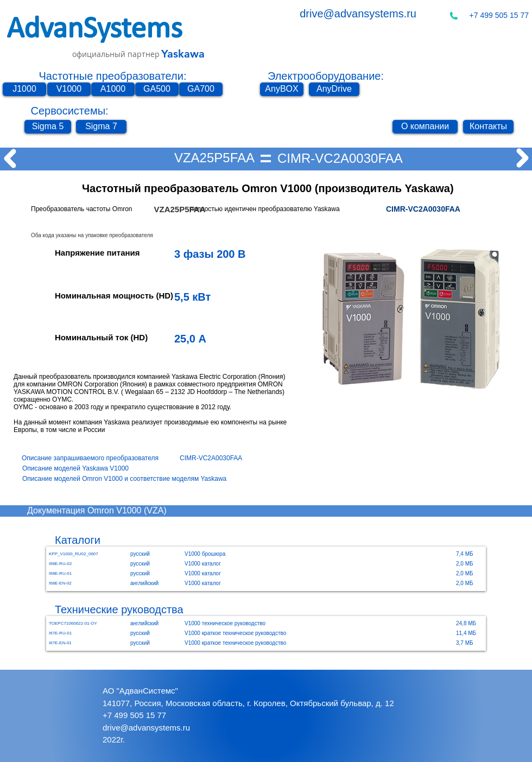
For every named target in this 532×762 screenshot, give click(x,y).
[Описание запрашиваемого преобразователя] (101, 458)
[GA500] (157, 89)
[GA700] (201, 89)
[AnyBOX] (282, 89)
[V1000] (69, 89)
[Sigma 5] (48, 127)
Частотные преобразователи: (113, 76)
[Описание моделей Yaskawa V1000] (82, 469)
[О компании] (425, 127)
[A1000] (113, 89)
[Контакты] (488, 127)
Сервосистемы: (69, 111)
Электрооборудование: (326, 76)
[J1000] (24, 89)
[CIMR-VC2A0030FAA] (340, 158)
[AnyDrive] (334, 89)
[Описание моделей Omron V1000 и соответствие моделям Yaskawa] (136, 479)
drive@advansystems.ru (358, 14)
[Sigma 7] (101, 127)
